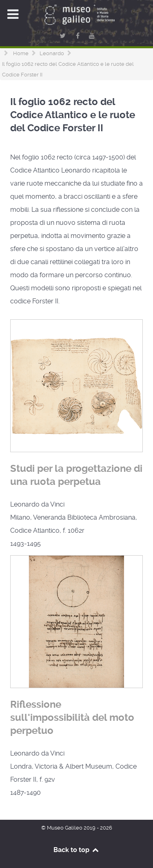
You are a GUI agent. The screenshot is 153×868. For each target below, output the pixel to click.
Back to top (76, 850)
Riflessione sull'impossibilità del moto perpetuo (72, 718)
